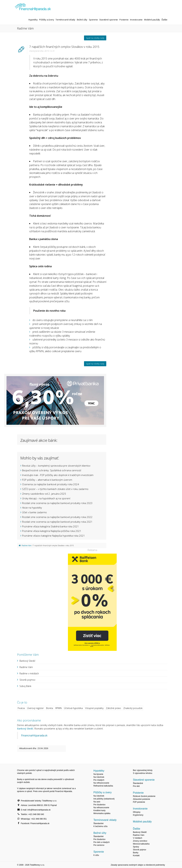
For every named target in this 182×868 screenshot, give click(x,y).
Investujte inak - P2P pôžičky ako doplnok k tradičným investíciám (58, 475)
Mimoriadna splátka (102, 813)
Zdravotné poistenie (141, 799)
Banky (136, 853)
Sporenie (93, 20)
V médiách (138, 838)
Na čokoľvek (99, 777)
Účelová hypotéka (73, 708)
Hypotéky (33, 20)
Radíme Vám (27, 545)
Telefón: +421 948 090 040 (32, 814)
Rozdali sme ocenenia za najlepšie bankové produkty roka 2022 (57, 517)
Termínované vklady (65, 20)
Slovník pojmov (27, 680)
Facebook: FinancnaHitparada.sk (35, 823)
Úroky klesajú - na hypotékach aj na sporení (46, 498)
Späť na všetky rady (95, 38)
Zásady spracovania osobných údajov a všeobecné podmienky (138, 865)
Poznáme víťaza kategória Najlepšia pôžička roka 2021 (52, 531)
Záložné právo (113, 708)
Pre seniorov (99, 845)
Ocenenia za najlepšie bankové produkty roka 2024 (51, 484)
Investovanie (136, 20)
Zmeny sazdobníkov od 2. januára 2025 (44, 494)
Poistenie (124, 20)
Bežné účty (82, 20)
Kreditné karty (99, 810)
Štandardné (98, 823)
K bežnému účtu (101, 826)
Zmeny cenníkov (140, 841)
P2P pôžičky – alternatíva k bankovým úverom (47, 480)
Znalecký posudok (133, 708)
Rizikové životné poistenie (144, 796)
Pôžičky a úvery (47, 20)
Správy (136, 847)
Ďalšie (164, 20)
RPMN (58, 708)
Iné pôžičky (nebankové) (104, 799)
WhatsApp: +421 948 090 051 (34, 819)
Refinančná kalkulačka (103, 786)
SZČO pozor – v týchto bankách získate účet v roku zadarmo (55, 489)
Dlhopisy (137, 812)
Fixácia (21, 708)
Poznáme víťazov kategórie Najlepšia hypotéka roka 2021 (53, 536)
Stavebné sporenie (109, 20)
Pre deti (136, 786)
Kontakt (136, 856)
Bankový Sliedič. (25, 729)
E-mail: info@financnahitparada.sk (36, 810)
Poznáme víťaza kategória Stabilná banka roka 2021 (50, 526)
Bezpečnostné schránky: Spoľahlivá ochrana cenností (52, 470)
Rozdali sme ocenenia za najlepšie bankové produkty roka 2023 (57, 503)
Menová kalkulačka (141, 844)
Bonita (50, 708)
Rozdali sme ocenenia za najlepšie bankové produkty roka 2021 (57, 522)
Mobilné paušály (152, 20)
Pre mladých (99, 780)
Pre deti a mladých (101, 842)
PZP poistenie (139, 802)
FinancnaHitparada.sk (34, 735)
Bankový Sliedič (27, 661)
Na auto (97, 802)
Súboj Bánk (25, 686)
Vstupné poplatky (94, 708)
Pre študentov (99, 805)
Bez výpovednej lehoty (143, 770)
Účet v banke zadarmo (34, 512)
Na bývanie (98, 774)
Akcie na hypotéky (32, 508)
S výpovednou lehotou (143, 773)
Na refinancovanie (101, 783)
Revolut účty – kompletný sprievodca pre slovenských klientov (56, 466)
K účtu (96, 855)
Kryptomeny (138, 815)
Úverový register (35, 708)
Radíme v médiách (29, 673)
